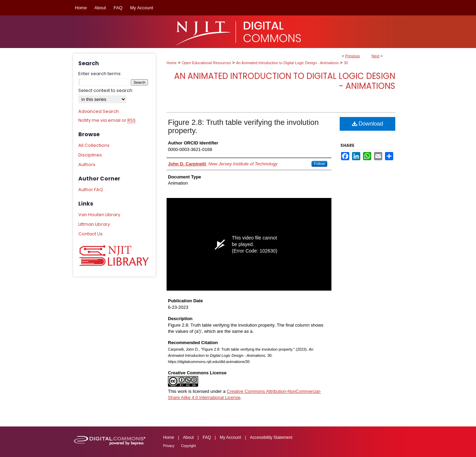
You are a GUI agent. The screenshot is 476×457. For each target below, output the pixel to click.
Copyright (188, 446)
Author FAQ (91, 190)
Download (368, 124)
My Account (230, 437)
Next (376, 56)
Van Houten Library (99, 215)
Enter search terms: (100, 74)
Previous (353, 56)
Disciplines (90, 155)
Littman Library (94, 224)
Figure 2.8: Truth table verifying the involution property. (243, 126)
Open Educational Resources (206, 63)
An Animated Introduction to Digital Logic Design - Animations (287, 63)
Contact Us (90, 234)
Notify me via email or (107, 120)
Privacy (169, 446)
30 (346, 63)
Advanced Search (99, 111)
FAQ (207, 437)
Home (172, 63)
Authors (87, 165)
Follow (319, 164)
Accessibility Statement (271, 437)
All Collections (94, 145)
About (188, 437)
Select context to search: (106, 90)
